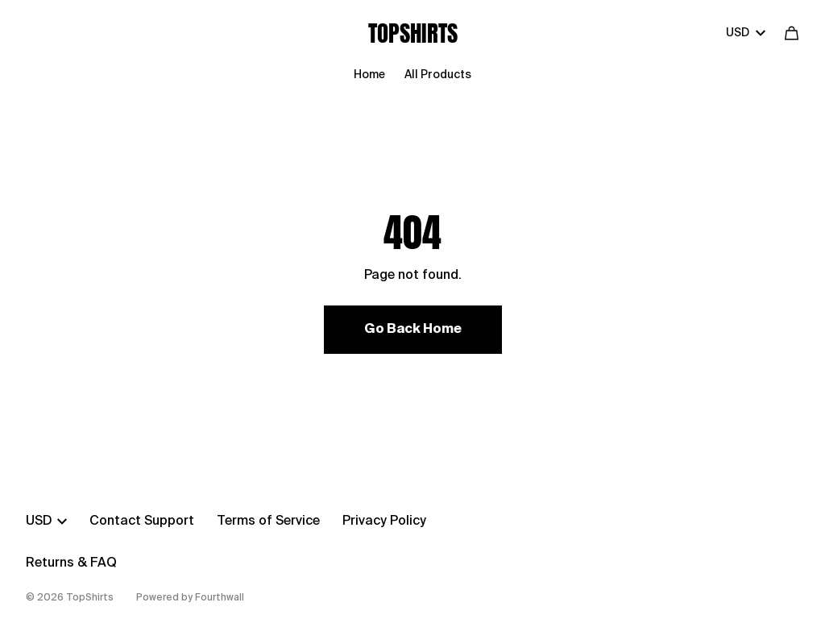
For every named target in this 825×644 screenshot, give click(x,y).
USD (746, 33)
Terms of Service (268, 521)
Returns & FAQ (71, 563)
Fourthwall (220, 598)
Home (369, 75)
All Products (438, 75)
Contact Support (142, 521)
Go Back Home (413, 330)
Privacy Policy (384, 521)
